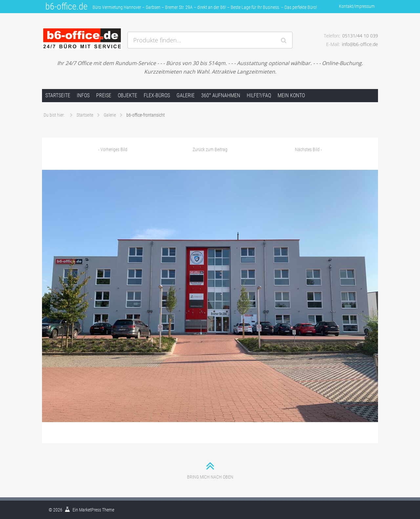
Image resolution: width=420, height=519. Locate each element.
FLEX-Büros (157, 95)
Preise (104, 95)
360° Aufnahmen (221, 95)
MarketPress (90, 510)
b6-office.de (66, 6)
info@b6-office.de (360, 44)
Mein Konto (291, 95)
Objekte (127, 95)
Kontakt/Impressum (357, 6)
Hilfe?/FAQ (259, 95)
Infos (83, 95)
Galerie (186, 95)
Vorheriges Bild (113, 149)
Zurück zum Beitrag (210, 149)
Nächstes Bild (308, 149)
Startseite (58, 95)
